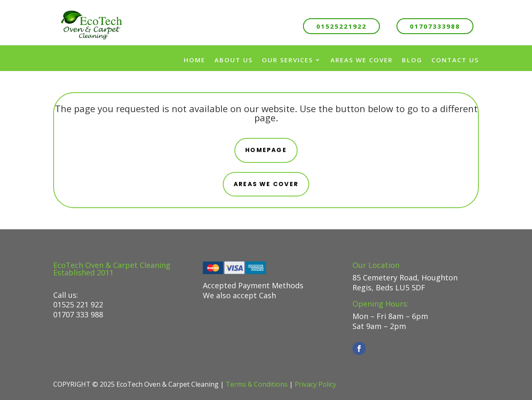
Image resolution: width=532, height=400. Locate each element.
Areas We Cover (362, 60)
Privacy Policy (315, 384)
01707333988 (435, 26)
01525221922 (341, 26)
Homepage (266, 150)
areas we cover (266, 184)
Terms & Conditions (257, 384)
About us (234, 60)
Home (195, 60)
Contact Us (455, 60)
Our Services (287, 60)
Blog (412, 60)
